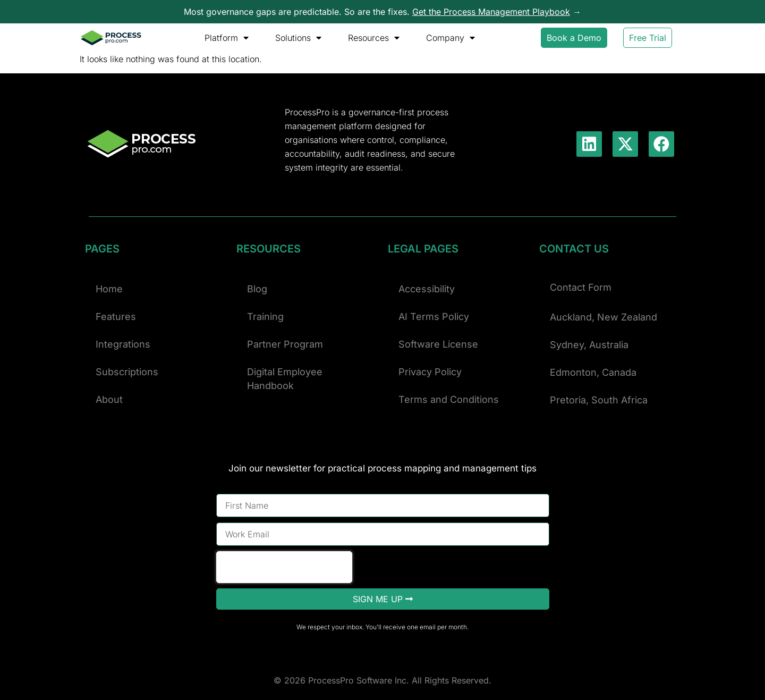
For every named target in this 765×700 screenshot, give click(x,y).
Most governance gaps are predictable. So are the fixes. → (382, 12)
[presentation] (284, 567)
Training (265, 317)
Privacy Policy (430, 372)
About (109, 399)
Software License (438, 344)
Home (109, 289)
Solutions (298, 38)
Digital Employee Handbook (285, 379)
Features (116, 317)
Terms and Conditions (449, 399)
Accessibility (427, 289)
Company (450, 38)
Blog (257, 289)
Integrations (123, 344)
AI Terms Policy (434, 317)
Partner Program (285, 344)
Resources (374, 38)
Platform (227, 38)
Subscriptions (127, 372)
